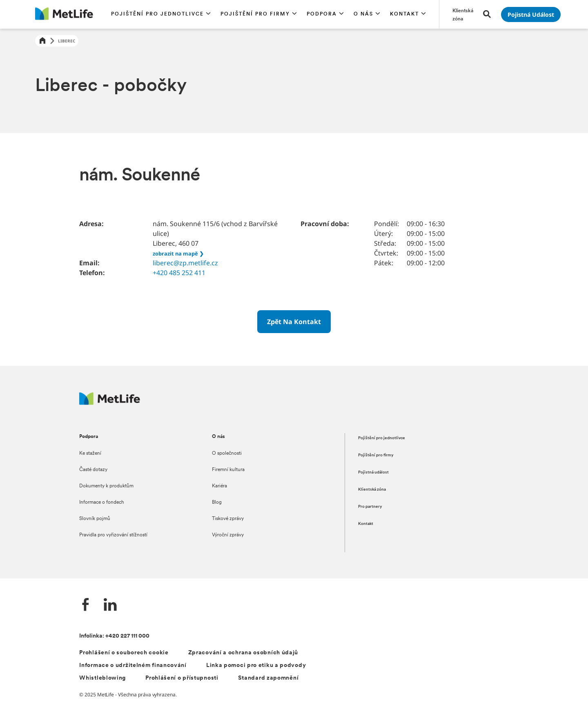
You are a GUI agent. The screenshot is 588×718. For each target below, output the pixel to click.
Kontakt (366, 524)
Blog (217, 502)
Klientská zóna (372, 490)
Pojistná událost (373, 472)
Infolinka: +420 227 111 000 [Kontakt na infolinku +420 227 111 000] (114, 636)
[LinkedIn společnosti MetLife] (110, 606)
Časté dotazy (93, 470)
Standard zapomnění (268, 678)
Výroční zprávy (228, 535)
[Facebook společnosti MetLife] (86, 606)
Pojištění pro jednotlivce (382, 438)
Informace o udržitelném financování (133, 666)
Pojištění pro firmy (376, 455)
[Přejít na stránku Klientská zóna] (463, 14)
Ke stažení (90, 453)
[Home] (42, 41)
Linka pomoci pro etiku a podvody (256, 666)
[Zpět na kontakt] (294, 322)
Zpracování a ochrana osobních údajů (243, 653)
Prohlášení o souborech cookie (124, 653)
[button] (161, 14)
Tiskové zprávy (228, 519)
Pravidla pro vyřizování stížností (113, 535)
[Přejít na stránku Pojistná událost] (531, 14)
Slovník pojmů (95, 519)
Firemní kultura (228, 470)
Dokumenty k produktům (106, 486)
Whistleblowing (102, 678)
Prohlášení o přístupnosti (182, 678)
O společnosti (227, 453)
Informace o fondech (102, 502)
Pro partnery (370, 507)
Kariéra (219, 486)
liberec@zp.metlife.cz (185, 263)
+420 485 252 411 (179, 273)
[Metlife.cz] (110, 403)
